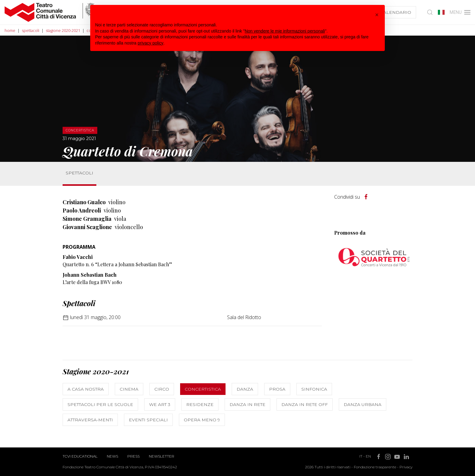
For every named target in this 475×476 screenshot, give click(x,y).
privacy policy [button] (151, 43)
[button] (377, 15)
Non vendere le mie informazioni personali (285, 31)
